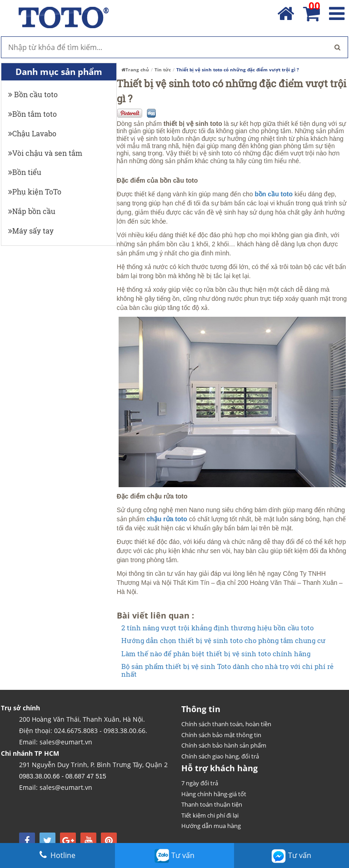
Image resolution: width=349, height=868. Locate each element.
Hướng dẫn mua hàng (211, 826)
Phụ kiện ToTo (35, 192)
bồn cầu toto (274, 194)
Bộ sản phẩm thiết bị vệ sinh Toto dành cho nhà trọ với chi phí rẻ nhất (227, 670)
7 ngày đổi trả (200, 783)
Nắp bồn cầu (32, 211)
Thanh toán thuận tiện (212, 804)
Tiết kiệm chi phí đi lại (210, 815)
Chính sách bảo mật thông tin (221, 735)
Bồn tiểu (25, 172)
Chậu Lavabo (32, 133)
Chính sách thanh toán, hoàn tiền (226, 724)
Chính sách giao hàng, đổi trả (220, 756)
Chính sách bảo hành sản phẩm (224, 745)
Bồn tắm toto (32, 114)
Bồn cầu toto (33, 94)
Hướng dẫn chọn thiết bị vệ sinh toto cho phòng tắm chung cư (224, 641)
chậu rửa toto (167, 519)
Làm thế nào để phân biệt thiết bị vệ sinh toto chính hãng (216, 654)
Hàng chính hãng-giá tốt (214, 794)
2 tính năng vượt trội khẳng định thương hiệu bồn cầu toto (217, 628)
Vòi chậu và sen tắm (45, 153)
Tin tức (163, 70)
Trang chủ (135, 70)
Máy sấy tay (31, 231)
